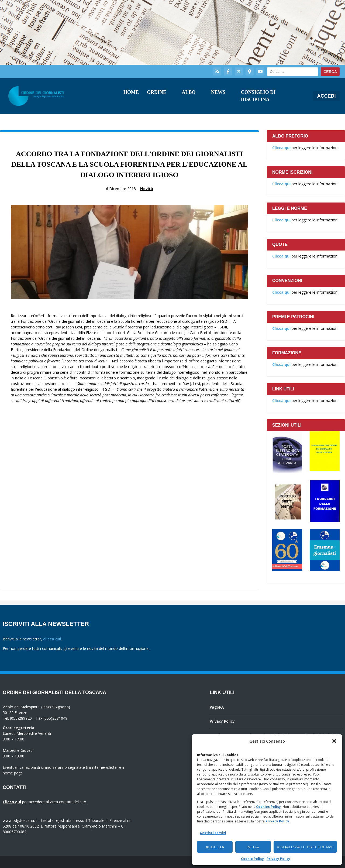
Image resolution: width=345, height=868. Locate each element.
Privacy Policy (277, 821)
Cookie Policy (252, 859)
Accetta (215, 847)
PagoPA (217, 707)
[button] (334, 741)
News (218, 92)
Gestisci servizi (213, 833)
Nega (253, 847)
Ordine (157, 92)
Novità (147, 189)
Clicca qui (281, 148)
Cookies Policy (268, 807)
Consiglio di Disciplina (258, 96)
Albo (189, 92)
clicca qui (52, 639)
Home (131, 92)
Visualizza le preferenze (305, 847)
